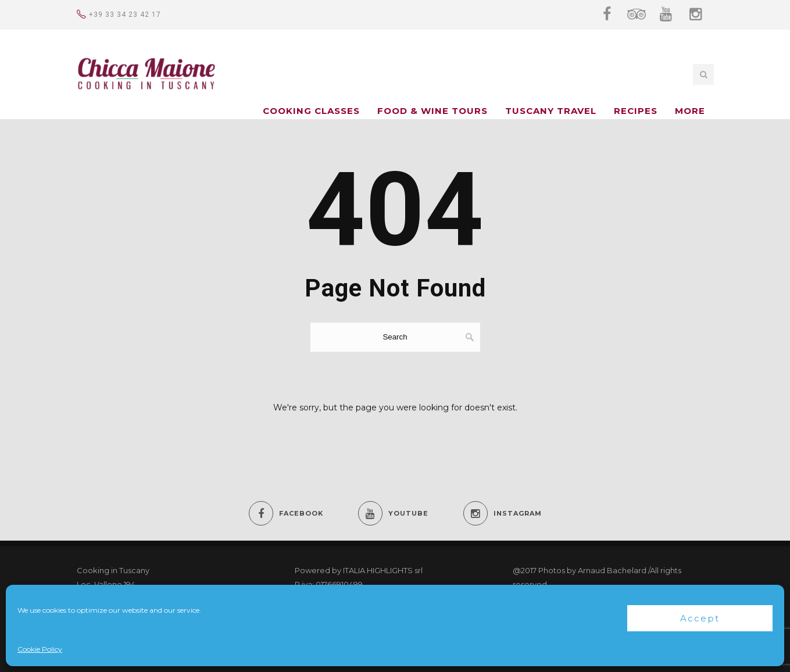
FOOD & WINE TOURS (432, 111)
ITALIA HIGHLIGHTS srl (383, 570)
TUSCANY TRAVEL (551, 111)
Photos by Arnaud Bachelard (592, 570)
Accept (700, 618)
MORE (690, 111)
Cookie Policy (40, 649)
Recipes (636, 111)
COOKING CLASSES (311, 111)
